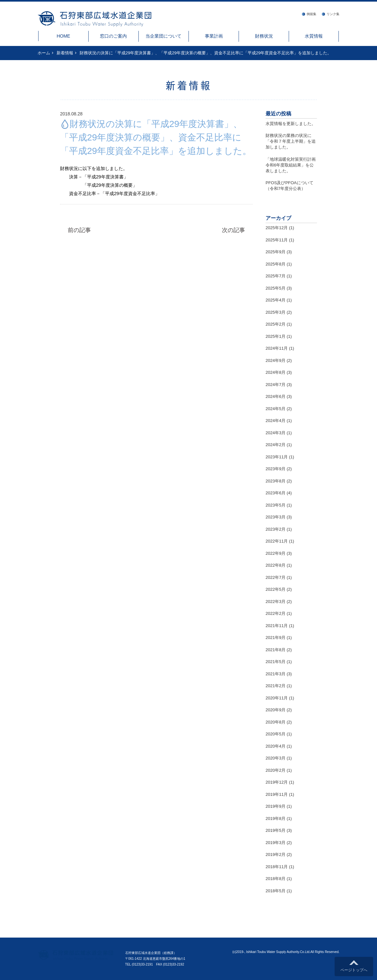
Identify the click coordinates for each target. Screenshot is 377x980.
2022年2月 (276, 613)
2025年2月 (276, 324)
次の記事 (233, 230)
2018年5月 (276, 891)
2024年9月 (276, 360)
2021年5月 (276, 662)
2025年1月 (276, 336)
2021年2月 (276, 686)
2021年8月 (276, 650)
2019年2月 (276, 854)
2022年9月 (276, 553)
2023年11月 (277, 457)
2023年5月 (276, 505)
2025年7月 (276, 276)
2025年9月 (276, 252)
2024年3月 (276, 433)
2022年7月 (276, 577)
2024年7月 (276, 385)
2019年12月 (277, 782)
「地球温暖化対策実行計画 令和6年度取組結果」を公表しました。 (293, 165)
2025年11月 (277, 240)
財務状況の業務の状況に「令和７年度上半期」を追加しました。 (291, 141)
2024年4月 (276, 421)
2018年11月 (277, 867)
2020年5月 (276, 734)
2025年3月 (276, 312)
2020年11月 (277, 698)
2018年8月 (276, 879)
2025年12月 (277, 228)
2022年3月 (276, 602)
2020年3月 (276, 758)
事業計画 (214, 36)
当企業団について (163, 36)
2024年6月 (276, 396)
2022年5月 (276, 589)
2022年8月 (276, 565)
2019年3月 (276, 843)
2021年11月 (277, 626)
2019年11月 (277, 794)
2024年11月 (277, 348)
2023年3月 (276, 517)
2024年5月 (276, 409)
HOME (63, 36)
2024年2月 (276, 445)
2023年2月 (276, 529)
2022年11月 (277, 541)
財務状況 (264, 36)
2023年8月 (276, 481)
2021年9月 (276, 638)
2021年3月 (276, 674)
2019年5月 (276, 830)
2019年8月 (276, 818)
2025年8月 (276, 264)
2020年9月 (276, 710)
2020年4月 (276, 746)
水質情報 (314, 36)
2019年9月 (276, 806)
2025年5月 (276, 288)
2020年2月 (276, 770)
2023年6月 (276, 493)
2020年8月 (276, 722)
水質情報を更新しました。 (291, 124)
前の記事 (79, 230)
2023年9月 (276, 469)
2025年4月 (276, 300)
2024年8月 (276, 372)
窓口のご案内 (113, 36)
